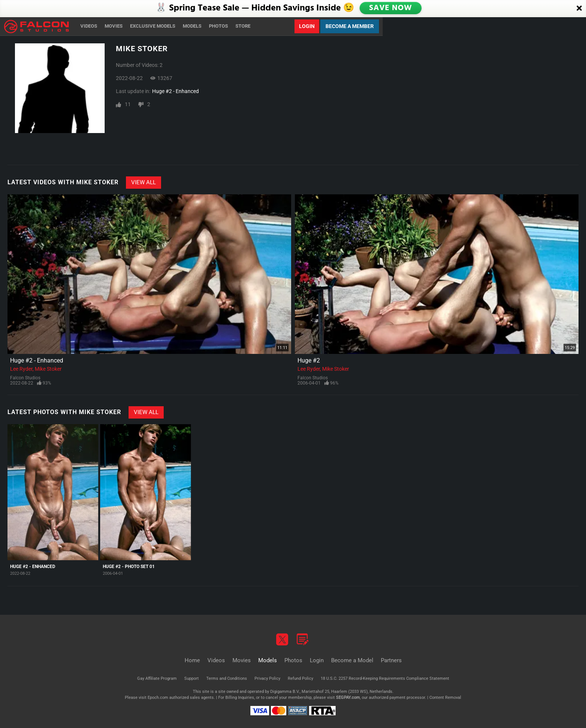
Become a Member (350, 26)
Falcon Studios (25, 378)
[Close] (579, 9)
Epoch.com (158, 698)
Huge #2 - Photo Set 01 (129, 567)
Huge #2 (309, 360)
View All (144, 182)
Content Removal (445, 698)
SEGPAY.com (348, 698)
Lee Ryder (21, 369)
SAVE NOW (391, 8)
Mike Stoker (48, 369)
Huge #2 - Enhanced (175, 91)
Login (307, 26)
